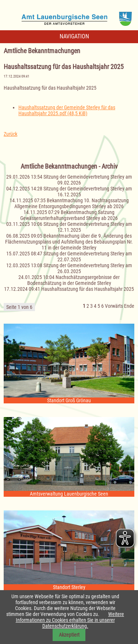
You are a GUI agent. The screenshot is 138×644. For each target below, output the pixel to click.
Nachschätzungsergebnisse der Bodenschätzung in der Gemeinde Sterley (74, 280)
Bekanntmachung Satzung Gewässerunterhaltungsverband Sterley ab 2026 (69, 215)
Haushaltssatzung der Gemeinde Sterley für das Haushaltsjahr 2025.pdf (67, 110)
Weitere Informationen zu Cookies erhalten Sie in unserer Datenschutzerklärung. (70, 620)
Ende (129, 306)
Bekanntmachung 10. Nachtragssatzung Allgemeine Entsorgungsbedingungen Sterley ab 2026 (72, 203)
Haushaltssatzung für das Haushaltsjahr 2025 (88, 289)
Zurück (10, 134)
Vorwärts (114, 306)
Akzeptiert (69, 635)
